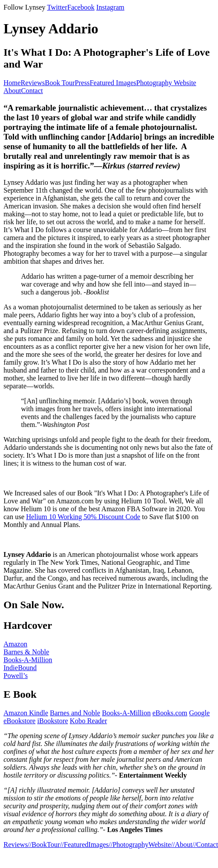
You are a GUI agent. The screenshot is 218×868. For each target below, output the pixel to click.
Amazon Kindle (26, 713)
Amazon (15, 644)
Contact (32, 91)
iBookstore (53, 721)
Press (82, 83)
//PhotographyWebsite (140, 845)
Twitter (57, 7)
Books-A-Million (28, 660)
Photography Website (166, 83)
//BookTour (44, 845)
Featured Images (113, 83)
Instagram (110, 7)
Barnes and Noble (75, 713)
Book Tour (60, 83)
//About (182, 845)
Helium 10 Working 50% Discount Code (83, 517)
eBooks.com (170, 713)
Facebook (81, 7)
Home (12, 83)
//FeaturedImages (84, 845)
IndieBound (20, 668)
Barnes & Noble (26, 652)
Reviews (33, 83)
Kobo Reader (88, 721)
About (12, 91)
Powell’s (16, 676)
